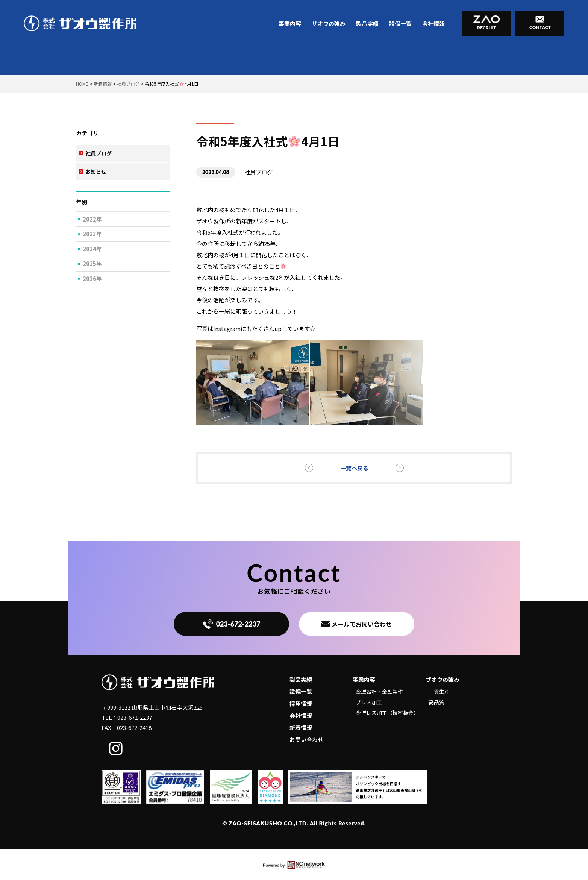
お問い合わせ (306, 740)
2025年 (92, 263)
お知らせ (96, 171)
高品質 (436, 702)
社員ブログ (99, 153)
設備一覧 (400, 24)
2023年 (92, 234)
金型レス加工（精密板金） (387, 713)
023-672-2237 (232, 624)
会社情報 (433, 24)
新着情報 (301, 728)
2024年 (92, 249)
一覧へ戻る (354, 468)
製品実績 (367, 24)
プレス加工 (369, 702)
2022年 (92, 219)
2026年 (92, 278)
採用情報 (301, 703)
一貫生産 (439, 692)
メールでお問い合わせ (357, 624)
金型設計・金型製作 (379, 692)
